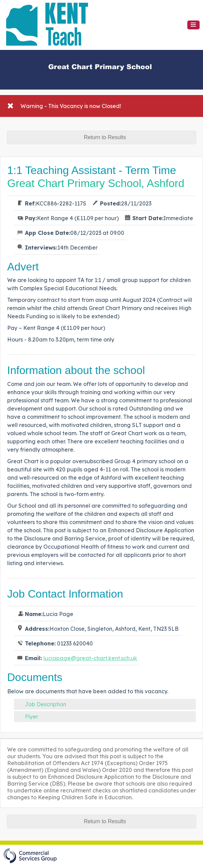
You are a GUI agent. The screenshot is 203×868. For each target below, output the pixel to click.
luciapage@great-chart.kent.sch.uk (90, 658)
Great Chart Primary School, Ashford (96, 183)
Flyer (32, 717)
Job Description (46, 704)
